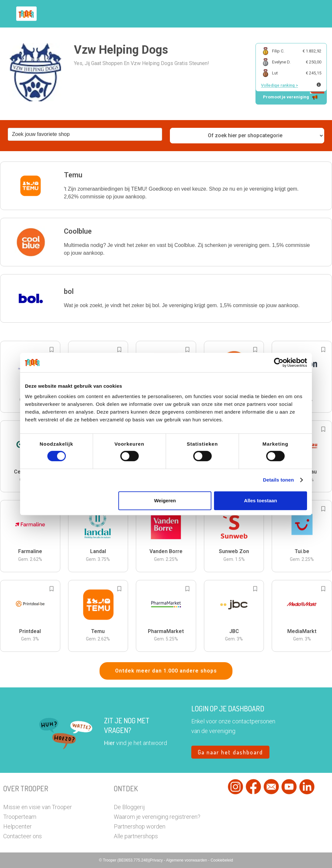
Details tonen (278, 480)
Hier (109, 743)
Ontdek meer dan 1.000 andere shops (166, 671)
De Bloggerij (129, 807)
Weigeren (165, 501)
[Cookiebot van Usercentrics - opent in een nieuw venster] (279, 362)
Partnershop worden (140, 826)
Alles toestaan (261, 501)
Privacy (157, 860)
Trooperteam (20, 817)
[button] (166, 186)
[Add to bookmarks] (52, 350)
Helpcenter (18, 826)
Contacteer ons (23, 836)
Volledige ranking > (279, 85)
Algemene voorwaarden (187, 860)
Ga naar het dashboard (230, 752)
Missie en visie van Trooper (38, 807)
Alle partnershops (136, 836)
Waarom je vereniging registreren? (157, 817)
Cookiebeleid (222, 860)
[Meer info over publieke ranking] (319, 85)
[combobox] (85, 134)
